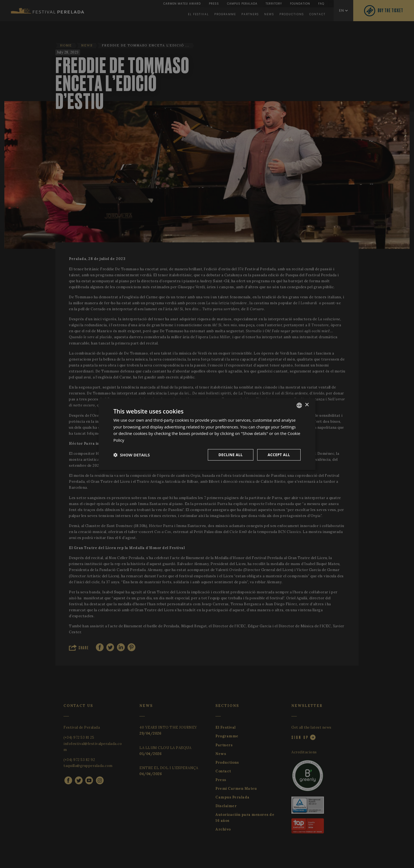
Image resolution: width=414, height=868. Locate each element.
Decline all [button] (229, 455)
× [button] (307, 405)
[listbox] (299, 405)
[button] (132, 455)
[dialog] (207, 434)
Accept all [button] (278, 455)
